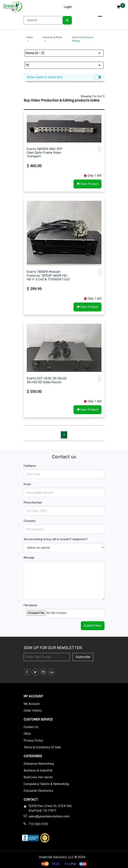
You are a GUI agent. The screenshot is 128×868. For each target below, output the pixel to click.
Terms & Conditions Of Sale (42, 747)
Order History (33, 711)
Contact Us (31, 727)
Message (29, 558)
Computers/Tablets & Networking (46, 784)
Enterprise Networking (39, 764)
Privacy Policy (33, 740)
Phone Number (33, 503)
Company (30, 521)
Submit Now (93, 626)
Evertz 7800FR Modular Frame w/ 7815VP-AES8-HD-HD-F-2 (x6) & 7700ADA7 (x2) (48, 275)
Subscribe (83, 657)
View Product (87, 184)
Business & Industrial (38, 770)
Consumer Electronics (38, 791)
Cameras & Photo (52, 37)
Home (30, 37)
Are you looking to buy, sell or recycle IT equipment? (56, 539)
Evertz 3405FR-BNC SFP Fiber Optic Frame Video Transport (44, 153)
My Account (32, 704)
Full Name (30, 466)
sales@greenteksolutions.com (49, 816)
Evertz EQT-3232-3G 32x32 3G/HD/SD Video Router (47, 380)
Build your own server (38, 777)
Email (28, 484)
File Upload (30, 605)
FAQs (27, 734)
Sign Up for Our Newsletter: (53, 648)
